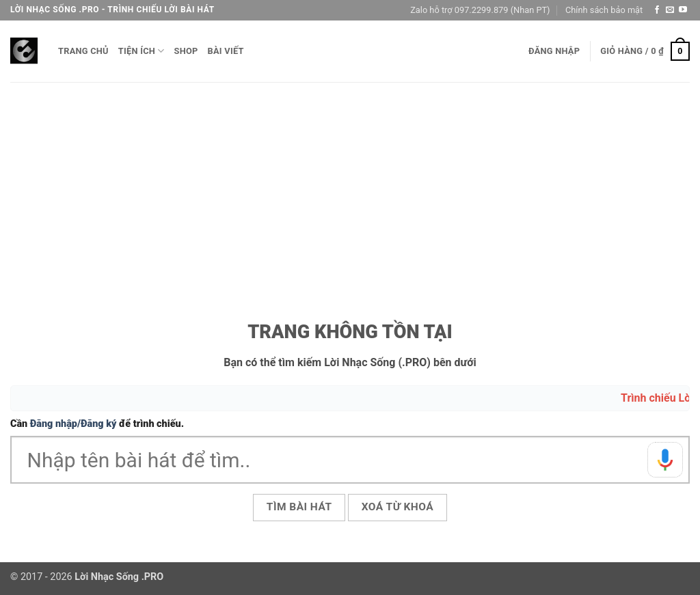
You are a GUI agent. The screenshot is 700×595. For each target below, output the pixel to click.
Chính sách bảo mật (604, 10)
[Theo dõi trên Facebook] (657, 10)
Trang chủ (83, 51)
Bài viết (226, 51)
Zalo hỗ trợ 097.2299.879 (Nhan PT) (480, 10)
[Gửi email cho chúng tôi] (670, 10)
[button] (554, 51)
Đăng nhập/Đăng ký (73, 424)
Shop (186, 51)
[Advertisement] (350, 184)
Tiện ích (142, 51)
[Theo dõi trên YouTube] (683, 10)
